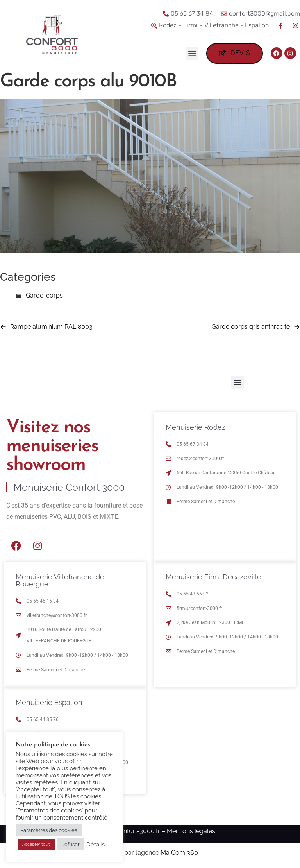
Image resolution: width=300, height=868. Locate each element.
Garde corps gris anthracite (251, 327)
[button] (192, 53)
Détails (96, 844)
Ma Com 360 (179, 853)
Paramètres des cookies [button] (49, 830)
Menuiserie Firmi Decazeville (213, 577)
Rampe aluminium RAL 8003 (51, 327)
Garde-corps (44, 295)
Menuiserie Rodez (196, 427)
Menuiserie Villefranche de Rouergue (60, 580)
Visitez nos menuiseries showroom (52, 447)
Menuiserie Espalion (49, 702)
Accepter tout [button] (36, 844)
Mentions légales (191, 831)
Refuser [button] (71, 844)
